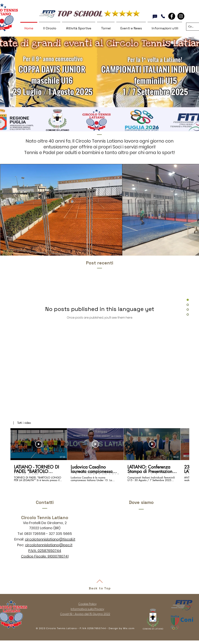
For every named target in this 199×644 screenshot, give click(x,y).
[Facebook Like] (177, 18)
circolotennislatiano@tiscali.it (50, 539)
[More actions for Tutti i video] (22, 423)
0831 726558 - (36, 534)
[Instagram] (181, 16)
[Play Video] (39, 444)
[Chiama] (163, 16)
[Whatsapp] (155, 17)
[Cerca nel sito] (191, 27)
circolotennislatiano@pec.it (49, 545)
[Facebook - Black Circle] (172, 16)
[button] (22, 423)
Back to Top (100, 588)
